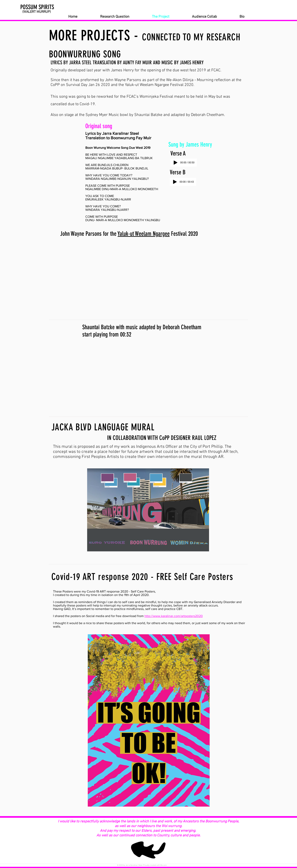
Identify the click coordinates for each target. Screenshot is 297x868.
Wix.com (164, 865)
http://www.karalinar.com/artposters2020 (174, 616)
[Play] (176, 163)
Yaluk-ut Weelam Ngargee (144, 234)
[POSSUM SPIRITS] (42, 7)
